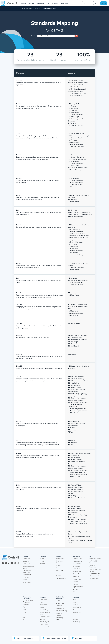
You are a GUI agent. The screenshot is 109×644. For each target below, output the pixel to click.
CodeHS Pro (27, 564)
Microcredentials (94, 576)
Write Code (60, 570)
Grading (59, 565)
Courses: (34, 36)
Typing (25, 580)
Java (24, 610)
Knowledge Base (45, 617)
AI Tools (58, 576)
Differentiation (60, 603)
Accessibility (77, 622)
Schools (42, 561)
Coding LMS (27, 559)
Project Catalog (77, 561)
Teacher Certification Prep (95, 573)
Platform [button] (32, 3)
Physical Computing (59, 617)
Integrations (60, 573)
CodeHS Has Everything (60, 598)
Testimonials (43, 605)
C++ (24, 615)
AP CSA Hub (77, 589)
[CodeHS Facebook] (3, 563)
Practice (75, 582)
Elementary (76, 569)
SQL (24, 617)
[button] (23, 3)
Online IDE (26, 561)
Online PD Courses (95, 559)
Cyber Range (27, 582)
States (42, 602)
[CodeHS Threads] (18, 563)
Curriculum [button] (41, 3)
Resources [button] (65, 3)
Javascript (26, 605)
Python (25, 607)
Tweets (42, 607)
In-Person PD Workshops (93, 562)
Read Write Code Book (45, 613)
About (75, 600)
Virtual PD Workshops (93, 566)
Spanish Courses (78, 574)
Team (74, 602)
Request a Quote (88, 3)
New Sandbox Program (28, 601)
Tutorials (75, 584)
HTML (25, 612)
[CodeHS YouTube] (12, 563)
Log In (97, 3)
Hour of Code (77, 579)
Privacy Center (77, 607)
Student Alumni (44, 627)
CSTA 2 (38, 8)
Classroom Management (60, 562)
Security (75, 619)
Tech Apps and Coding (49, 8)
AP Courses (76, 566)
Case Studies (44, 600)
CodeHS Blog (44, 610)
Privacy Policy (77, 613)
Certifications (27, 570)
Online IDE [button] (56, 3)
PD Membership (94, 579)
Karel (24, 620)
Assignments (60, 559)
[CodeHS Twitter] (15, 563)
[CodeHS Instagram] (6, 563)
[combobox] (56, 36)
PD (90, 556)
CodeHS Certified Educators (23, 638)
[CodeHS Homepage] (10, 3)
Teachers (42, 564)
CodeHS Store (77, 638)
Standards (29, 8)
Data (58, 568)
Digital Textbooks (78, 587)
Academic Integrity (62, 578)
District (42, 559)
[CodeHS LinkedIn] (9, 563)
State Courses (77, 571)
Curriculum (76, 556)
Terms (75, 610)
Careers (75, 605)
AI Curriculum (77, 592)
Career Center (44, 624)
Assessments (60, 608)
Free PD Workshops (95, 569)
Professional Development (27, 574)
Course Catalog (78, 559)
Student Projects (44, 622)
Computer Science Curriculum (28, 567)
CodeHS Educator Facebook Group (54, 638)
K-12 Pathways (77, 564)
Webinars (42, 619)
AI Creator (26, 577)
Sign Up (104, 3)
